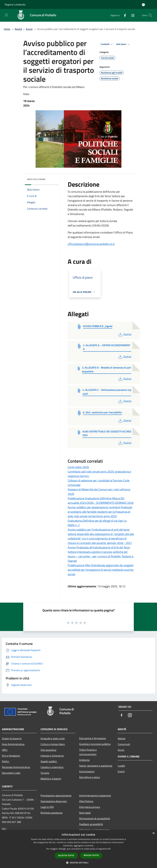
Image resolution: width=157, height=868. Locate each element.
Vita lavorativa (48, 750)
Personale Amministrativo (16, 767)
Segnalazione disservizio (54, 801)
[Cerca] (150, 15)
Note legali (85, 813)
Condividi (107, 44)
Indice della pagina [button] (36, 179)
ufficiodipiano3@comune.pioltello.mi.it (91, 244)
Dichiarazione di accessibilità (95, 818)
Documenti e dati (11, 773)
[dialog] (78, 849)
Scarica (125, 334)
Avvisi (29, 29)
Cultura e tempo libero (53, 744)
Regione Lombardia (15, 4)
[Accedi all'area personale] (143, 5)
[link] (91, 244)
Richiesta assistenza (51, 813)
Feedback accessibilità (91, 824)
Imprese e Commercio (52, 756)
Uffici (5, 750)
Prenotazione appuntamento (56, 795)
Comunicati (124, 744)
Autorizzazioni (87, 771)
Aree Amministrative (13, 744)
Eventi (121, 771)
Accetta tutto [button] (66, 855)
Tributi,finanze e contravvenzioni (88, 752)
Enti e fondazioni (11, 756)
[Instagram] (132, 15)
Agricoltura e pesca (89, 777)
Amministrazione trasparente (95, 795)
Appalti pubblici (49, 761)
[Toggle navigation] (6, 15)
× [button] (153, 833)
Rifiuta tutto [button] (91, 855)
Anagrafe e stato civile (53, 738)
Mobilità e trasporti (51, 779)
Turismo (45, 773)
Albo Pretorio (86, 801)
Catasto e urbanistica (52, 767)
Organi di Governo (12, 738)
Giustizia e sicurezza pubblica (95, 744)
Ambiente (84, 760)
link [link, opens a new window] (109, 849)
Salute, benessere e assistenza (96, 766)
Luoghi (121, 766)
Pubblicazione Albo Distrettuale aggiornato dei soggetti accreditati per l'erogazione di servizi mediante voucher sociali (101, 570)
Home (7, 29)
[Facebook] (124, 15)
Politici (6, 761)
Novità (18, 29)
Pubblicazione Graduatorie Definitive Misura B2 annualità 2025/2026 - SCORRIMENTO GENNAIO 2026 (101, 501)
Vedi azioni (123, 44)
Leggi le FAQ (47, 807)
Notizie (122, 738)
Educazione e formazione (93, 738)
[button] (78, 863)
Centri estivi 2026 (78, 467)
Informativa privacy (90, 807)
